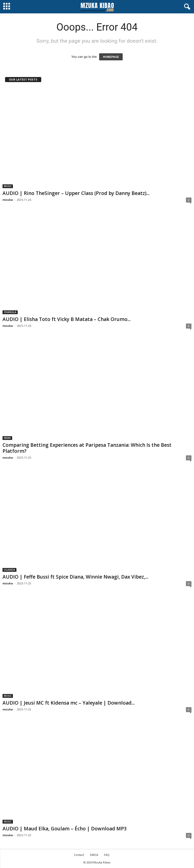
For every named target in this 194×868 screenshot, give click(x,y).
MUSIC (8, 186)
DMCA (94, 855)
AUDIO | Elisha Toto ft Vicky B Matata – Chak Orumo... (67, 319)
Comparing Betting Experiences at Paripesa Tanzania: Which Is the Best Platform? (87, 448)
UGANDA (9, 570)
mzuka (8, 200)
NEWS (7, 438)
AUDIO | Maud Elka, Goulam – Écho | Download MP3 (65, 829)
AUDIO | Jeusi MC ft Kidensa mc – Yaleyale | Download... (69, 703)
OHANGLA (10, 312)
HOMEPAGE (111, 57)
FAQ (107, 855)
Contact (79, 855)
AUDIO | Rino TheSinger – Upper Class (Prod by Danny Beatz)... (76, 193)
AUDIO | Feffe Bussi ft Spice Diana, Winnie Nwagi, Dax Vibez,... (75, 577)
